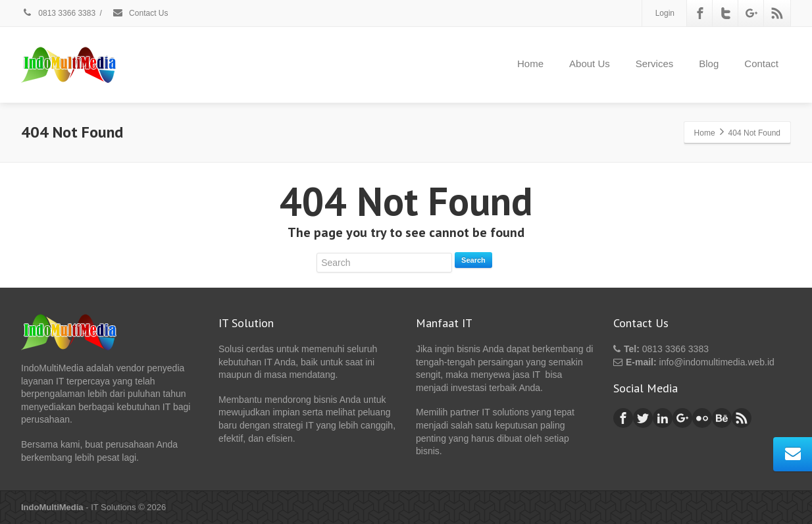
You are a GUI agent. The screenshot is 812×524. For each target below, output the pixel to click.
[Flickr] (702, 418)
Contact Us (140, 13)
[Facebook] (700, 13)
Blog (709, 64)
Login (665, 13)
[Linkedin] (663, 418)
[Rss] (777, 13)
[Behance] (722, 418)
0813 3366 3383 (58, 13)
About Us (590, 64)
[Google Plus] (751, 13)
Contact (761, 64)
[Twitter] (726, 13)
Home (530, 64)
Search (473, 260)
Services (655, 64)
